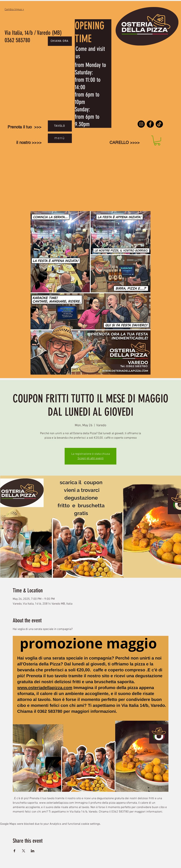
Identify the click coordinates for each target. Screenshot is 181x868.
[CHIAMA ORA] (60, 41)
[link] (157, 141)
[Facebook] (150, 124)
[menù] (60, 138)
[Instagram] (141, 124)
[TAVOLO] (60, 126)
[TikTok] (159, 124)
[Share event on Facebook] (14, 851)
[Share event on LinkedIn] (33, 851)
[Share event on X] (24, 851)
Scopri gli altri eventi (91, 458)
